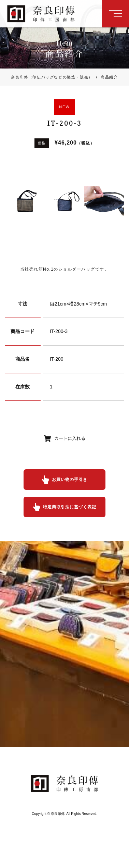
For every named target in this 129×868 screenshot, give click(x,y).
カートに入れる (70, 438)
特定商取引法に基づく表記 (70, 507)
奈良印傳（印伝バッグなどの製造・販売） (52, 77)
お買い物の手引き (70, 480)
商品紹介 (105, 77)
